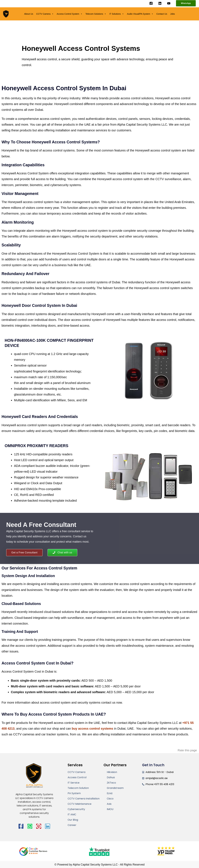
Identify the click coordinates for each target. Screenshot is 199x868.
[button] (186, 3)
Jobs (173, 14)
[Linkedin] (160, 3)
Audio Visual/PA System (140, 14)
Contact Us (162, 14)
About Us (29, 14)
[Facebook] (151, 3)
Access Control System (70, 14)
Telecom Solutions (96, 14)
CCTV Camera (45, 14)
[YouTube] (169, 3)
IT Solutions (117, 14)
